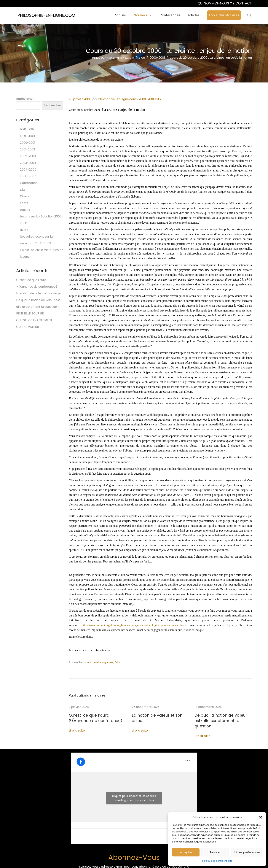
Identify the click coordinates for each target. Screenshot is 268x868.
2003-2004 (28, 163)
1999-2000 (27, 136)
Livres (24, 230)
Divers (24, 196)
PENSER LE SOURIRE (30, 313)
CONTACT (244, 3)
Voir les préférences (247, 852)
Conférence (29, 183)
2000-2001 (146, 99)
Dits (158, 99)
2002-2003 (28, 156)
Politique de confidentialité (217, 861)
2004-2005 (28, 170)
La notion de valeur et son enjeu (155, 715)
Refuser (215, 852)
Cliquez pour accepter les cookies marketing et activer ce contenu (134, 792)
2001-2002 (27, 149)
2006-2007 (28, 176)
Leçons (25, 210)
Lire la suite (77, 730)
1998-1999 (27, 129)
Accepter (186, 852)
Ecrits (24, 203)
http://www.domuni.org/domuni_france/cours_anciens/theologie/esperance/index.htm (133, 625)
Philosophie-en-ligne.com (117, 99)
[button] (261, 817)
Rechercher (25, 99)
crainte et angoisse (99, 662)
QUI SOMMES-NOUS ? (215, 3)
